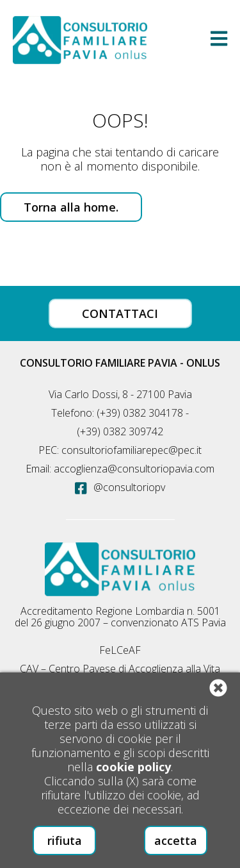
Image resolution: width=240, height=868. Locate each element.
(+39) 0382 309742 (120, 431)
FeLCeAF (120, 650)
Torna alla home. (71, 207)
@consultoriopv (120, 487)
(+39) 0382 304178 (140, 413)
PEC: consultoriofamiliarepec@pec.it (120, 450)
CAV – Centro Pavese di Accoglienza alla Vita (120, 669)
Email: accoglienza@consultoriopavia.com (120, 469)
